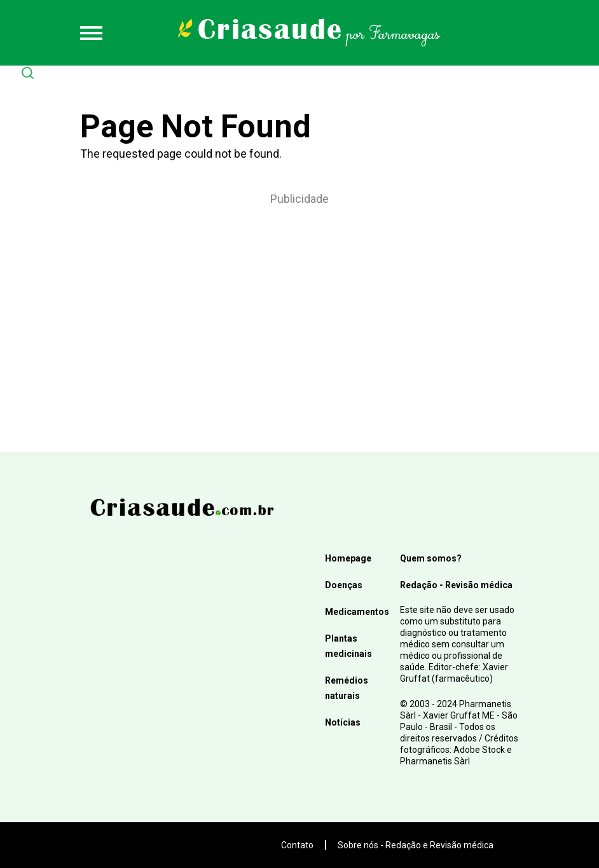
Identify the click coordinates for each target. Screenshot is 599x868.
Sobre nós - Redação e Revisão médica (416, 845)
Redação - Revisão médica (456, 585)
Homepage (348, 558)
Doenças (344, 585)
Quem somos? (431, 558)
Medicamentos (357, 612)
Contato (297, 845)
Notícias (343, 722)
